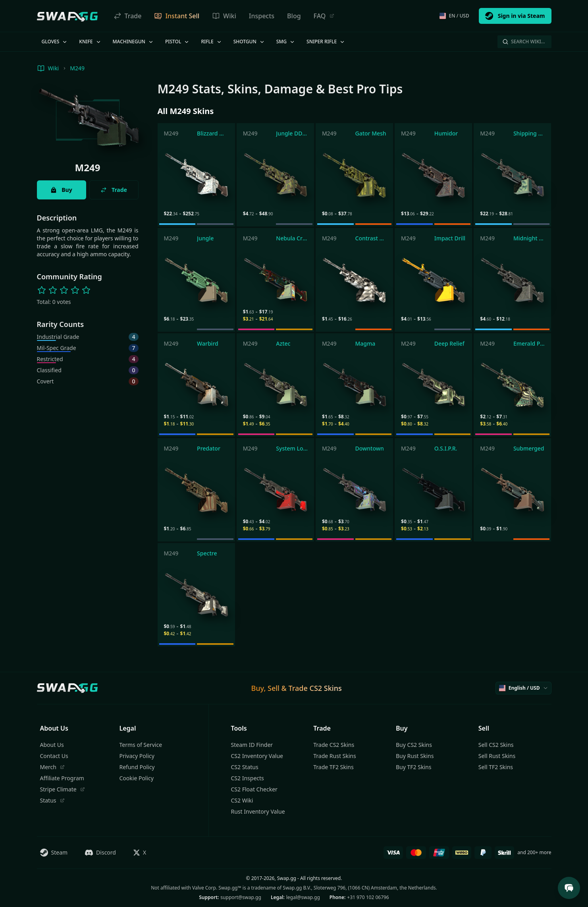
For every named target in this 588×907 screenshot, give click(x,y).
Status (52, 800)
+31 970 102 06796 (368, 897)
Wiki (224, 16)
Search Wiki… (524, 42)
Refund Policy (137, 767)
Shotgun (249, 42)
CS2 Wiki (242, 800)
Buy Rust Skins (415, 756)
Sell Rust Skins (497, 756)
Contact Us (54, 756)
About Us (52, 745)
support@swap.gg (241, 897)
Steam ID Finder (252, 745)
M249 (77, 68)
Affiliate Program (62, 778)
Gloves (55, 42)
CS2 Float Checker (254, 789)
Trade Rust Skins (334, 756)
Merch (52, 767)
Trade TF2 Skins (333, 767)
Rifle (211, 42)
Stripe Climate (63, 789)
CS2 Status (245, 767)
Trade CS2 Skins (334, 745)
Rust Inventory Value (258, 811)
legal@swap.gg (303, 897)
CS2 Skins (326, 688)
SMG (286, 42)
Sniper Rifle (326, 42)
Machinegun (133, 42)
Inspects (262, 16)
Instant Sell (177, 16)
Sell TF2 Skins (496, 767)
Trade (128, 16)
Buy (61, 190)
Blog (294, 16)
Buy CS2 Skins (414, 745)
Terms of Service (141, 745)
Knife (90, 42)
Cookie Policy (137, 778)
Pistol (178, 42)
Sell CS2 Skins (496, 745)
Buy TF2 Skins (414, 767)
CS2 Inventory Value (257, 756)
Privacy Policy (137, 756)
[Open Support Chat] (569, 888)
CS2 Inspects (248, 778)
